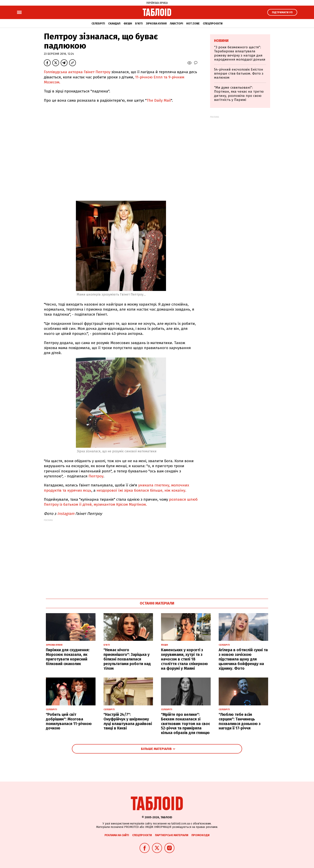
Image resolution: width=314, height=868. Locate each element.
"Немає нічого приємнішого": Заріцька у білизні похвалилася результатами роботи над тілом (127, 659)
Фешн (128, 24)
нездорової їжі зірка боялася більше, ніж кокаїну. (141, 490)
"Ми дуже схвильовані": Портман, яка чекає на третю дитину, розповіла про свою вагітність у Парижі (239, 94)
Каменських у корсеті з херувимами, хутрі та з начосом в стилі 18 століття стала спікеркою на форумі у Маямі (184, 659)
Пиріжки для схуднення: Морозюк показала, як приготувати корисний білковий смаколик (68, 657)
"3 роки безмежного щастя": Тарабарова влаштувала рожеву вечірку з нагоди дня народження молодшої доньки (240, 53)
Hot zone (193, 24)
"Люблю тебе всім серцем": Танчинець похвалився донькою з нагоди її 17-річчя (240, 721)
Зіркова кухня (156, 24)
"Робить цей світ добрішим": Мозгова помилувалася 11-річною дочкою (69, 721)
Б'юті (139, 24)
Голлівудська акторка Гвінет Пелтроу (78, 72)
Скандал (114, 24)
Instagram (66, 514)
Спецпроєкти (213, 24)
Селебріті (98, 24)
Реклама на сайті (117, 835)
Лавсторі (176, 24)
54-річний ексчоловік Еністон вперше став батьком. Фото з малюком (239, 74)
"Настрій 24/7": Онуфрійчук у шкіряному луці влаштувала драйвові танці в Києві (128, 721)
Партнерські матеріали (172, 835)
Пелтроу (96, 476)
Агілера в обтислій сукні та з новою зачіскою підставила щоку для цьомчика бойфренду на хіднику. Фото (243, 659)
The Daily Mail (159, 100)
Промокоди (200, 835)
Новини (221, 41)
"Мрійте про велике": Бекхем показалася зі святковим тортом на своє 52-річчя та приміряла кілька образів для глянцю (185, 724)
